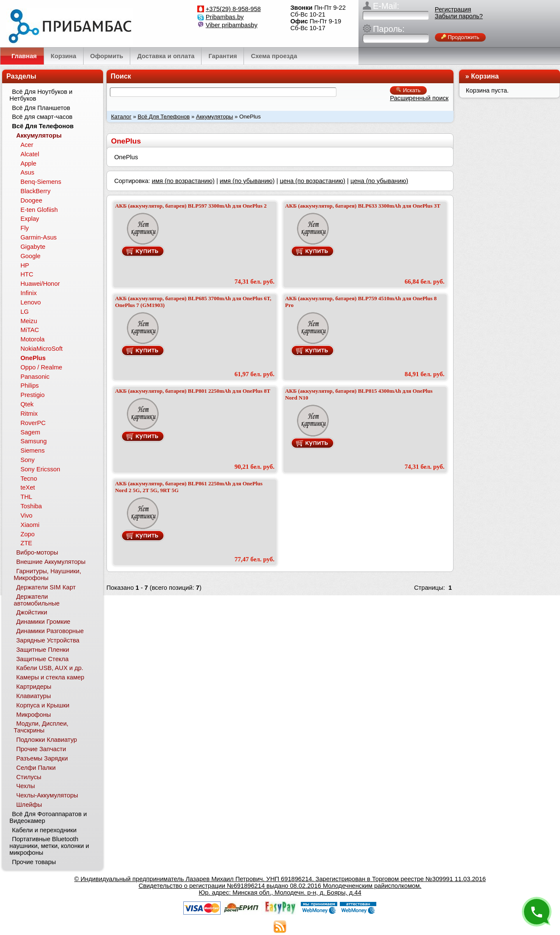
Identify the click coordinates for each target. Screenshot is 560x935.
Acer (27, 145)
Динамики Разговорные (50, 631)
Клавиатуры (34, 696)
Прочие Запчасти (41, 749)
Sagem (30, 432)
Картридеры (34, 687)
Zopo (27, 534)
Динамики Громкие (43, 622)
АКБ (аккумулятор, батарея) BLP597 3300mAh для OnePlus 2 (191, 206)
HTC (27, 274)
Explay (30, 219)
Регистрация (453, 9)
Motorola (32, 339)
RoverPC (33, 423)
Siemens (32, 451)
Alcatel (30, 154)
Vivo (26, 515)
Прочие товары (34, 862)
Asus (27, 172)
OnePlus (33, 358)
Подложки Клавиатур (46, 740)
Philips (29, 386)
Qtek (27, 404)
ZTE (26, 543)
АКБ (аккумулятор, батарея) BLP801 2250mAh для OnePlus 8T (193, 391)
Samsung (34, 441)
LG (25, 312)
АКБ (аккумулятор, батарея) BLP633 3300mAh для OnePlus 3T (363, 206)
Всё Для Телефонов (164, 117)
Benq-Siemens (41, 182)
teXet (28, 487)
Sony (27, 460)
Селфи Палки (36, 768)
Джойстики (32, 612)
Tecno (29, 479)
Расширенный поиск (419, 98)
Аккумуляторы (214, 117)
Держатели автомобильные (36, 600)
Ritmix (29, 414)
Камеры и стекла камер (50, 677)
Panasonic (35, 377)
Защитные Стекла (42, 659)
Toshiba (31, 506)
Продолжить (460, 37)
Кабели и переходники (44, 830)
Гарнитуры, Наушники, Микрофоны (47, 575)
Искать (408, 90)
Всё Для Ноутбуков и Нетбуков (41, 95)
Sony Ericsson (40, 469)
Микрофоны (34, 715)
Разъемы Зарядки (42, 758)
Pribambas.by (225, 17)
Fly (25, 228)
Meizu (29, 321)
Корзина (485, 76)
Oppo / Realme (41, 367)
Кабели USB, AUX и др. (50, 668)
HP (25, 265)
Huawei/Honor (40, 284)
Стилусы (29, 777)
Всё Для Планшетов (41, 108)
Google (30, 256)
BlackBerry (35, 191)
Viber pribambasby (232, 25)
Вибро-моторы (37, 552)
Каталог (121, 117)
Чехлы (25, 786)
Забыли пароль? (459, 16)
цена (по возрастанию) (312, 181)
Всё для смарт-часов (42, 117)
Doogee (31, 200)
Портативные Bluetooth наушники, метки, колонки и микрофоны (49, 846)
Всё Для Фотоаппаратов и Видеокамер (48, 817)
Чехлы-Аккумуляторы (47, 795)
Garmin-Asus (39, 237)
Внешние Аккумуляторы (51, 562)
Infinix (28, 293)
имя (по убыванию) (247, 181)
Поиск (121, 76)
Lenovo (31, 302)
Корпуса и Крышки (43, 705)
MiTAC (30, 330)
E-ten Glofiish (39, 210)
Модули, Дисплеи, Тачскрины (41, 727)
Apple (28, 163)
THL (26, 497)
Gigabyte (33, 247)
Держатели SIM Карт (46, 587)
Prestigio (32, 395)
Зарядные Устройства (48, 640)
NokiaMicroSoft (41, 349)
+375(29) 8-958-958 (233, 9)
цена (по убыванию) (379, 181)
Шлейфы (29, 805)
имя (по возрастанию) (183, 181)
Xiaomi (30, 525)
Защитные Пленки (43, 650)
